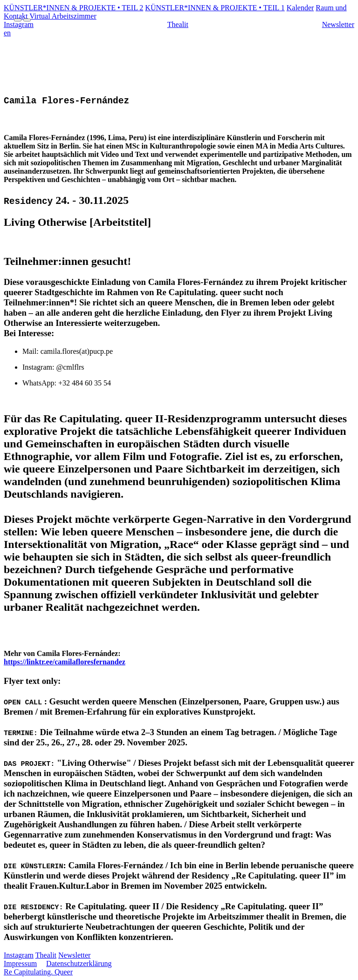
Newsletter (338, 24)
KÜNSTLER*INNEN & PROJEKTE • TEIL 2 (73, 8)
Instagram (19, 955)
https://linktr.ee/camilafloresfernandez (65, 662)
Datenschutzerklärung (79, 963)
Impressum (20, 963)
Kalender (300, 8)
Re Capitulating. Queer (38, 972)
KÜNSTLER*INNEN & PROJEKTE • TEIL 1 (215, 8)
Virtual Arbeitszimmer (63, 16)
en (7, 33)
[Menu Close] (27, 20)
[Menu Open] (18, 20)
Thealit (178, 24)
